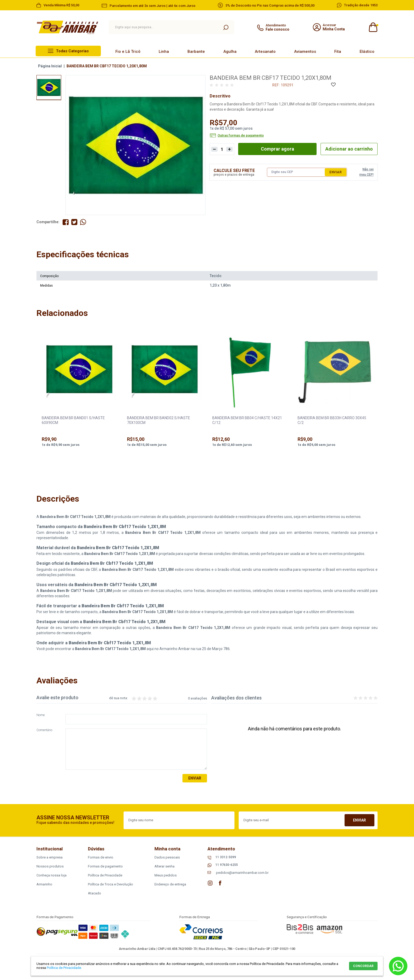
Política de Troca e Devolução (110, 884)
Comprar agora (277, 149)
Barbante (196, 52)
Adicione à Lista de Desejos (333, 85)
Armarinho (44, 884)
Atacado (95, 893)
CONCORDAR (363, 966)
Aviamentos (305, 52)
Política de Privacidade (105, 875)
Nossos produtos (50, 866)
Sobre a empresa (50, 857)
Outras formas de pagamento (241, 136)
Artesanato (265, 52)
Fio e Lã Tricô (128, 52)
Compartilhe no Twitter (74, 222)
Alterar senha (164, 866)
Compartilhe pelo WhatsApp (83, 222)
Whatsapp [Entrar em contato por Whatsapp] (398, 966)
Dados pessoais (167, 857)
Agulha (230, 52)
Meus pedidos (166, 875)
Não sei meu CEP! (366, 172)
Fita (338, 52)
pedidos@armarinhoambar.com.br (242, 873)
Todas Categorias (72, 51)
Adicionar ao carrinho (349, 149)
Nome (41, 715)
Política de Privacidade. (64, 968)
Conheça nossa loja (51, 875)
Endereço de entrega (170, 884)
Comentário (44, 730)
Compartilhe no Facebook (66, 222)
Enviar (336, 172)
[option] (49, 87)
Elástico (367, 52)
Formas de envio (101, 857)
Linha (164, 52)
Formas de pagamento (105, 866)
